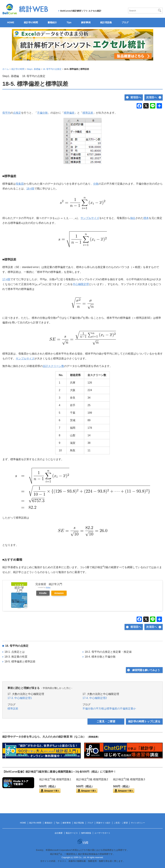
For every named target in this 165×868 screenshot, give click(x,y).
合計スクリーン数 (53, 366)
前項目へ (136, 97)
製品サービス (72, 833)
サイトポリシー (138, 823)
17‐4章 (6, 279)
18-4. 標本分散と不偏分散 (100, 657)
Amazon (59, 593)
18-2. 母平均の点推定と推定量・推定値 (108, 652)
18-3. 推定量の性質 (16, 657)
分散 (96, 184)
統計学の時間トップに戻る (144, 721)
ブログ (125, 22)
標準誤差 (88, 113)
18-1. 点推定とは (15, 652)
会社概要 (59, 833)
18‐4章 (30, 189)
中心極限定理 (81, 284)
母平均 (6, 113)
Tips (69, 22)
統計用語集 (106, 22)
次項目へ (151, 97)
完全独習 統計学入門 (49, 584)
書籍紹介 (52, 22)
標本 (146, 218)
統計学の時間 (31, 22)
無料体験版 (86, 833)
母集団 (20, 184)
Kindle (43, 593)
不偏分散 (42, 113)
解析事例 (86, 22)
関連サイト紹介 (103, 823)
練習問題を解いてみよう (146, 670)
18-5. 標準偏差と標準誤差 (20, 662)
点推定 (17, 113)
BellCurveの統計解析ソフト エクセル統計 (81, 11)
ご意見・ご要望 (106, 721)
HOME (11, 22)
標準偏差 (69, 113)
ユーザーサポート (102, 833)
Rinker (48, 587)
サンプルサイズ (90, 218)
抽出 (133, 218)
